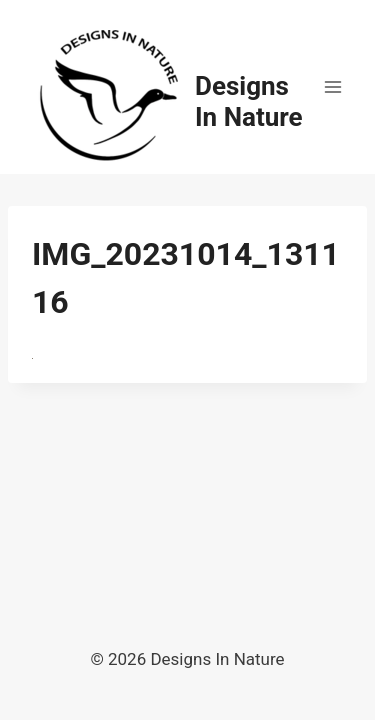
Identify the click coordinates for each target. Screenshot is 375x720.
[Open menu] (332, 86)
